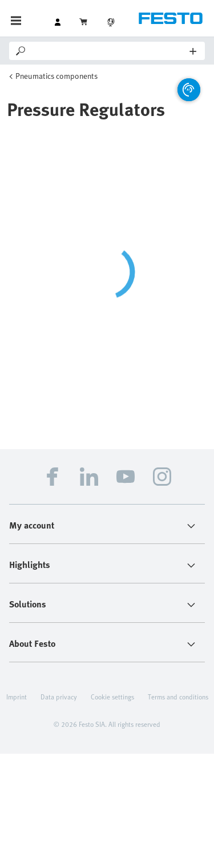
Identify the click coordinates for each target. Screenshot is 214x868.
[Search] (109, 51)
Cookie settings (112, 697)
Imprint (17, 697)
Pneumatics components (56, 76)
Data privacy (59, 697)
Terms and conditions (178, 697)
